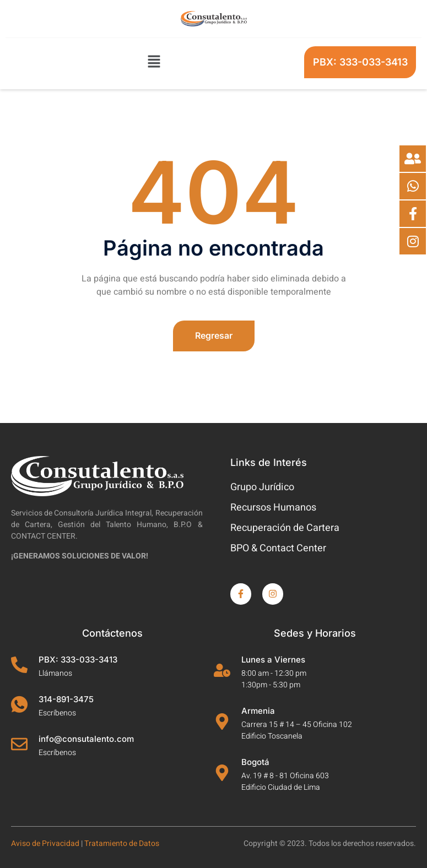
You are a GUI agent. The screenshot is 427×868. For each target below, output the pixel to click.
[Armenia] (222, 721)
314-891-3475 (66, 699)
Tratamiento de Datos (122, 843)
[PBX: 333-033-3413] (19, 665)
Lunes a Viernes (273, 660)
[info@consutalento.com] (19, 744)
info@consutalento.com (86, 739)
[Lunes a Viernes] (222, 670)
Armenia (258, 711)
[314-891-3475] (19, 704)
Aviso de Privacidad (45, 843)
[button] (154, 62)
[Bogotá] (222, 773)
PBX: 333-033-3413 (78, 660)
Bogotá (255, 762)
